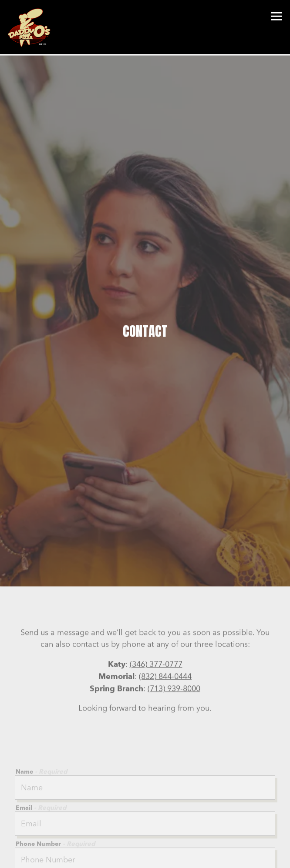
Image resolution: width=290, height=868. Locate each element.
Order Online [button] (145, 858)
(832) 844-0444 (165, 652)
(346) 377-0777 (156, 640)
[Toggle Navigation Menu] (277, 16)
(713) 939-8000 (174, 664)
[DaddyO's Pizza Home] (32, 27)
